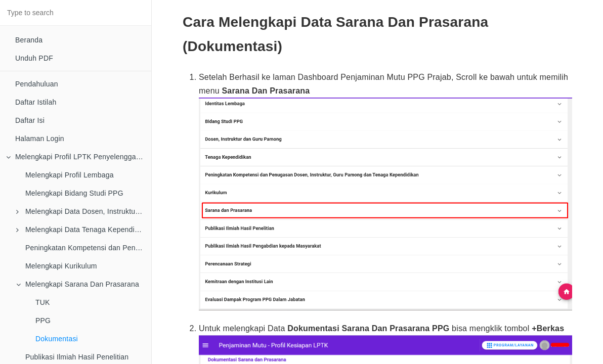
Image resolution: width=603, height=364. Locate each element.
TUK (43, 302)
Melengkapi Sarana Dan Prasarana (78, 284)
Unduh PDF (34, 58)
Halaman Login (40, 139)
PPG (43, 321)
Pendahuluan (37, 84)
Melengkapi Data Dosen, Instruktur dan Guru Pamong (84, 211)
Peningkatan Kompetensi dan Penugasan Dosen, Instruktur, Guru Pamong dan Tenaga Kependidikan (88, 248)
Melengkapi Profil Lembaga (70, 175)
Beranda (29, 40)
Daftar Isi (30, 120)
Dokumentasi (57, 339)
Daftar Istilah (36, 102)
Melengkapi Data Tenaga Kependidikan (84, 230)
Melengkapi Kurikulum (61, 266)
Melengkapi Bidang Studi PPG (74, 193)
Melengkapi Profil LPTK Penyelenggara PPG (79, 157)
